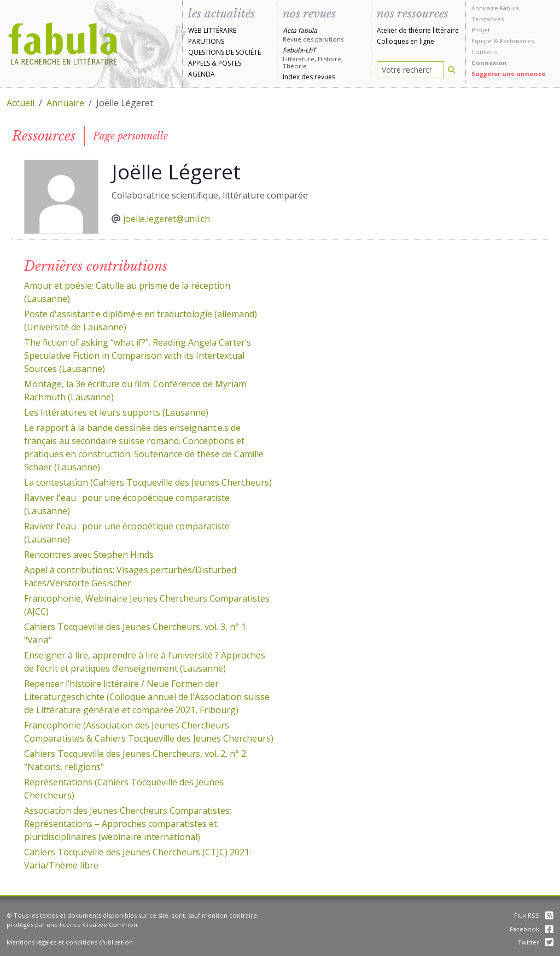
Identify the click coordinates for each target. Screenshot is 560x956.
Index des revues (309, 77)
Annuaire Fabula (495, 8)
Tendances (488, 19)
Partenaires (517, 41)
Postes (230, 63)
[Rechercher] (452, 70)
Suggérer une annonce (508, 74)
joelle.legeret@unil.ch (167, 219)
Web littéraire (212, 30)
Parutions (206, 41)
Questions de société (224, 52)
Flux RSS (534, 915)
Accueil (21, 103)
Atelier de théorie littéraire (418, 30)
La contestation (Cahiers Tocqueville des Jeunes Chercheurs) (148, 482)
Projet (481, 30)
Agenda (202, 74)
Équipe (482, 41)
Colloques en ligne (406, 41)
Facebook (532, 929)
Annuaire (65, 103)
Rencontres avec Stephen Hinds (89, 555)
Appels (199, 63)
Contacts (484, 52)
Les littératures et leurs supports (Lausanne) (116, 412)
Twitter (536, 942)
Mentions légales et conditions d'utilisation (70, 942)
